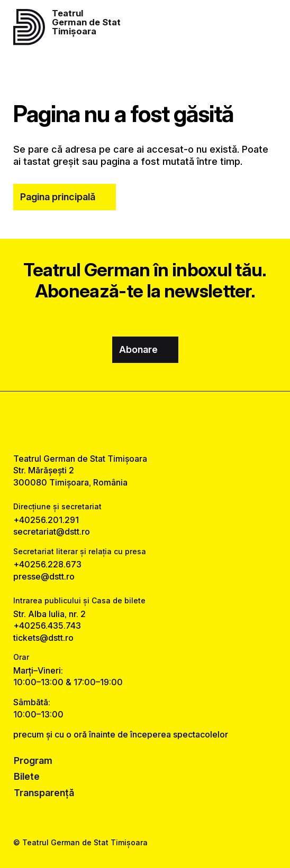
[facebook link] (117, 422)
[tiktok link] (173, 422)
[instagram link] (145, 422)
